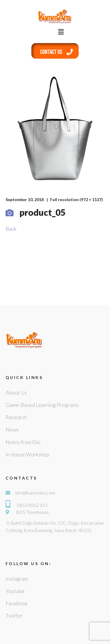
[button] (61, 32)
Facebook (17, 603)
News (12, 429)
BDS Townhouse (32, 512)
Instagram (17, 579)
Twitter (14, 616)
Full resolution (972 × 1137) (77, 199)
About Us (16, 392)
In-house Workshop (27, 454)
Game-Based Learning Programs (42, 405)
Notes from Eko (23, 442)
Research (16, 417)
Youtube (15, 591)
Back (11, 229)
